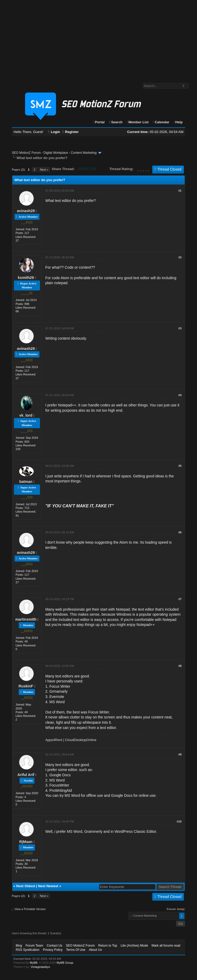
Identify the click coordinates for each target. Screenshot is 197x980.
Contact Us (55, 946)
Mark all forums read (166, 946)
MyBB (34, 963)
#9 (180, 754)
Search (115, 122)
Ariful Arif (26, 775)
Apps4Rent (54, 740)
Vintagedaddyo (40, 967)
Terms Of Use (76, 950)
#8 (180, 666)
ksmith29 (26, 278)
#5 (180, 466)
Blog (19, 946)
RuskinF (26, 686)
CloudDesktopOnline (81, 740)
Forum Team (34, 946)
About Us (95, 950)
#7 (180, 599)
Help (178, 122)
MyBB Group (65, 963)
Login (54, 132)
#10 (179, 821)
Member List (137, 122)
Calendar (161, 122)
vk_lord (26, 415)
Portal (99, 122)
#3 (180, 328)
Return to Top (108, 946)
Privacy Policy (53, 950)
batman (26, 482)
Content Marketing (84, 153)
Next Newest (48, 886)
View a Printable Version (30, 909)
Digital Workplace (56, 153)
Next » (44, 170)
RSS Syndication (28, 950)
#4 (180, 395)
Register (70, 132)
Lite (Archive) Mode (134, 946)
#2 (180, 257)
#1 (180, 191)
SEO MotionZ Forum (26, 153)
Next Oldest (26, 886)
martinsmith (26, 619)
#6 (180, 532)
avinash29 (26, 211)
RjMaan (26, 842)
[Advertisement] (98, 39)
